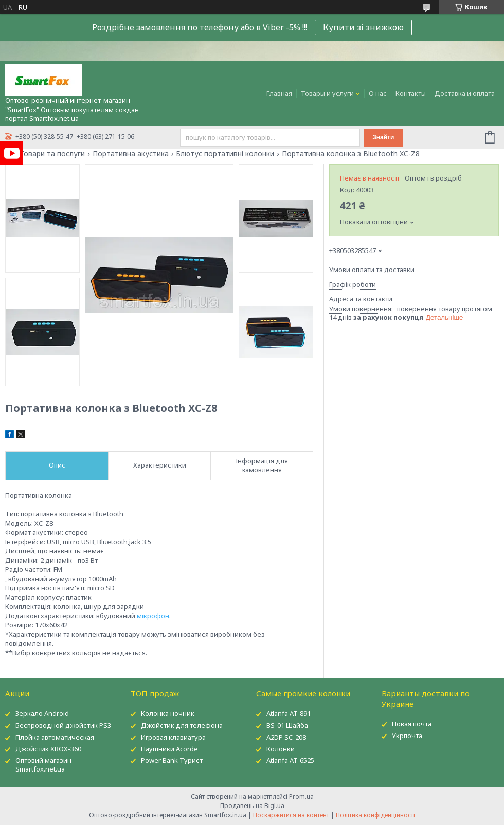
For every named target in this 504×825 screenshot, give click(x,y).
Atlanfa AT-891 (289, 713)
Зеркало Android (42, 713)
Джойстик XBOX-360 (48, 749)
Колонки (281, 749)
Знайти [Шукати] (383, 137)
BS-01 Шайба (287, 725)
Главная (279, 93)
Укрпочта (407, 736)
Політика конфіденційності (375, 815)
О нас (378, 93)
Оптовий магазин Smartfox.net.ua (43, 765)
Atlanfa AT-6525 (290, 760)
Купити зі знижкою (363, 27)
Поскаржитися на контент (291, 815)
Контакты (411, 93)
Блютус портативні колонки (225, 154)
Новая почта (412, 724)
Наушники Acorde (169, 749)
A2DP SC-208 (286, 737)
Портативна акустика (131, 154)
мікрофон (153, 616)
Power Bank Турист (172, 760)
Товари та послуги (52, 154)
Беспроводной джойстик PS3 (63, 725)
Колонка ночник (168, 713)
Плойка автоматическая (55, 737)
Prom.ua (301, 796)
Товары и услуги (327, 93)
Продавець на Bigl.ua (252, 806)
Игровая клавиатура (173, 737)
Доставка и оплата (465, 93)
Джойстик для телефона (182, 725)
